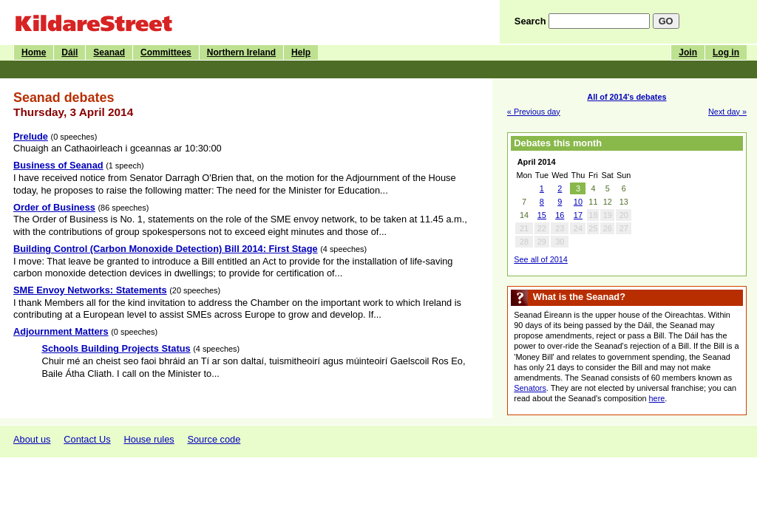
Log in (726, 52)
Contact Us (87, 439)
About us (32, 439)
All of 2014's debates (627, 97)
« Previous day (534, 112)
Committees (166, 52)
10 (578, 202)
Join (688, 52)
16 (560, 215)
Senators (530, 388)
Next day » (727, 112)
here (657, 398)
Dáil (69, 52)
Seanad (109, 52)
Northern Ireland (241, 52)
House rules (149, 439)
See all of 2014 (541, 259)
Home (34, 52)
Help (301, 52)
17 (578, 215)
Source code (214, 439)
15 (542, 215)
